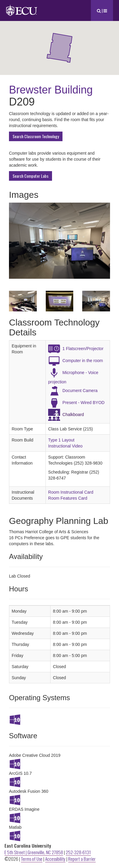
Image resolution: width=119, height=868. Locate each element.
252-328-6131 (78, 852)
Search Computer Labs (30, 176)
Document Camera (80, 391)
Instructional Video (65, 446)
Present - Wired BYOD (84, 403)
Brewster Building (51, 90)
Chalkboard (73, 415)
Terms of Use (32, 859)
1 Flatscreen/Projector (83, 349)
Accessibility (55, 859)
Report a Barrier (82, 859)
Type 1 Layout (61, 440)
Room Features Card (68, 498)
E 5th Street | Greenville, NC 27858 (34, 852)
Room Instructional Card (71, 492)
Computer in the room (83, 361)
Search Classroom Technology (36, 136)
